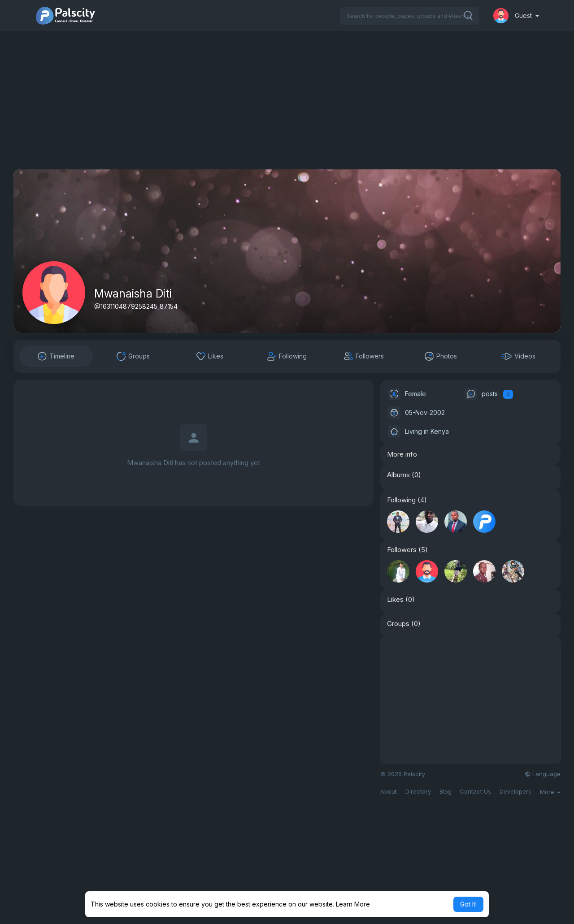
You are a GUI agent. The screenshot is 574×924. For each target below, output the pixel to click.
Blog (446, 792)
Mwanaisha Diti (133, 294)
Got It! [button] (468, 904)
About (389, 792)
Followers (402, 550)
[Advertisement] (287, 107)
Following (401, 500)
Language (543, 774)
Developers (515, 792)
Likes (395, 600)
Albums (398, 475)
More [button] (550, 792)
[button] (409, 16)
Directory (418, 792)
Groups (398, 624)
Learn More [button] (353, 904)
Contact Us (475, 792)
